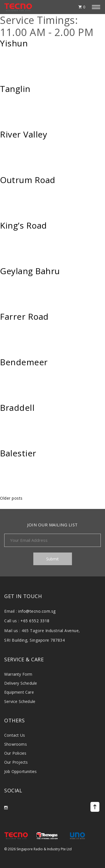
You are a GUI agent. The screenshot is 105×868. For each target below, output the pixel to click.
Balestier (18, 453)
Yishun (14, 43)
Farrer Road (24, 317)
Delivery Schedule (21, 683)
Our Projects (16, 762)
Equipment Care (19, 692)
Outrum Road (28, 180)
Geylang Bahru (30, 271)
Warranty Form (18, 674)
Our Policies (15, 753)
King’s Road (24, 226)
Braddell (17, 408)
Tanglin (15, 89)
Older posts (11, 498)
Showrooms (16, 744)
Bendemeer (24, 362)
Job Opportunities (20, 771)
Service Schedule (20, 701)
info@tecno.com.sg (37, 611)
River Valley (24, 134)
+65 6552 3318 (35, 621)
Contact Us (15, 735)
